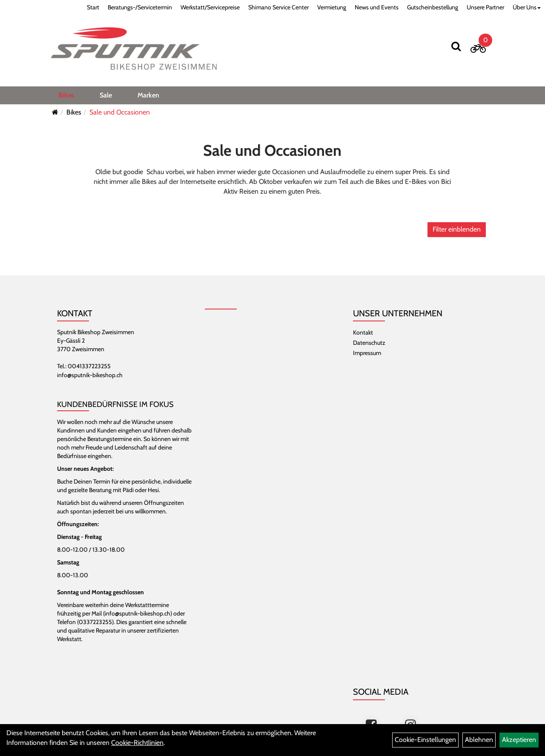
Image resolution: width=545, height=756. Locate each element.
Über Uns (527, 7)
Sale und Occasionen (120, 112)
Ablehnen (479, 740)
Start (93, 7)
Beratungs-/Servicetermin (140, 7)
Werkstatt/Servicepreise (210, 7)
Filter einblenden (457, 229)
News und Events (377, 7)
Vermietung (332, 7)
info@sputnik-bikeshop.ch (90, 375)
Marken (148, 95)
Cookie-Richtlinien (137, 743)
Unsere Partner (485, 7)
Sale (106, 95)
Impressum (367, 353)
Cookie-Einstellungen (425, 740)
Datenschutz (369, 343)
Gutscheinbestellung (433, 7)
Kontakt (363, 332)
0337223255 (95, 622)
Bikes (66, 95)
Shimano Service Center (278, 7)
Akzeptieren (519, 740)
